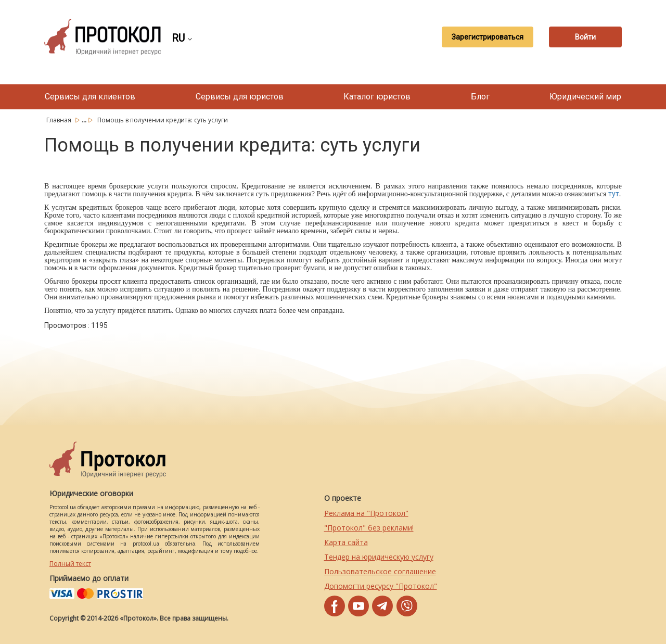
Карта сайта (346, 542)
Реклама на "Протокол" (366, 513)
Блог (480, 97)
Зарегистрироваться (488, 37)
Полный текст (70, 564)
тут (614, 194)
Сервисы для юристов (240, 97)
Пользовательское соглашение (380, 571)
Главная (60, 120)
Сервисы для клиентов (90, 97)
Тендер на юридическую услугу (379, 557)
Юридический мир (585, 97)
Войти (585, 37)
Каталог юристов (377, 97)
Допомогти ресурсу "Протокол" (381, 586)
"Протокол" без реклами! (369, 528)
